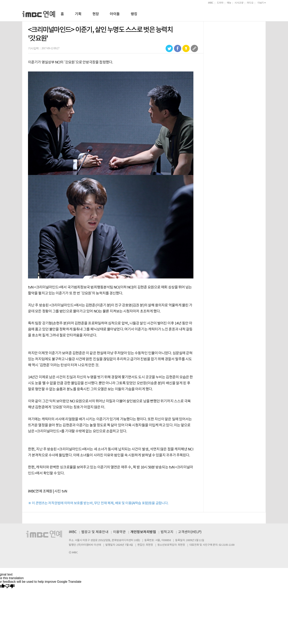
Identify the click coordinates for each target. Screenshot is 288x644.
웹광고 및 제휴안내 (95, 532)
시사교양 (239, 3)
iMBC (211, 3)
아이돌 (115, 14)
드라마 (220, 3)
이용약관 (119, 532)
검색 (264, 14)
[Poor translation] (10, 586)
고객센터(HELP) (190, 532)
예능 (229, 3)
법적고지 (167, 532)
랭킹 (134, 14)
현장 (96, 14)
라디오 (250, 3)
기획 (78, 14)
